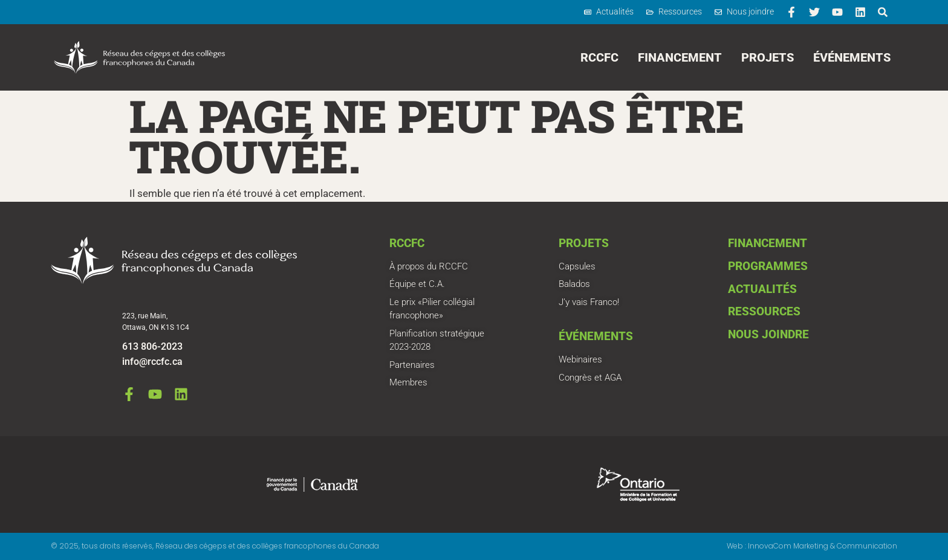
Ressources (764, 311)
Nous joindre (768, 334)
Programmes (768, 266)
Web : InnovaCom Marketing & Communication (812, 546)
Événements (852, 57)
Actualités (762, 289)
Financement (680, 57)
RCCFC (599, 57)
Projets (768, 57)
